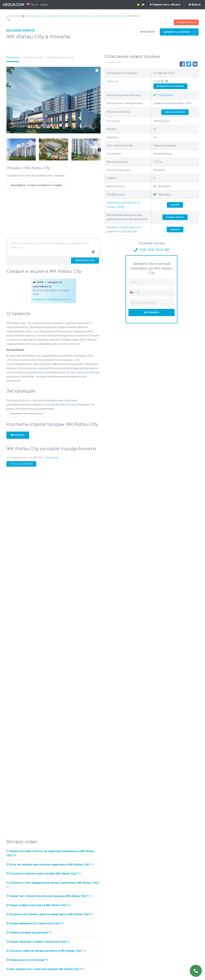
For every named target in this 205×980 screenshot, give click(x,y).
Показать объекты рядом (21, 464)
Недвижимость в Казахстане (44, 16)
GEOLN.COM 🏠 (16, 16)
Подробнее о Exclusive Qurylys (27, 414)
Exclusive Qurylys (21, 30)
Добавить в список (177, 32)
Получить (175, 205)
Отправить (152, 312)
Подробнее (163, 95)
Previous (8, 150)
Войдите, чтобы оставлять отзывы (37, 185)
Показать (18, 435)
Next (99, 150)
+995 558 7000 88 (152, 250)
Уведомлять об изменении (170, 86)
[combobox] (132, 292)
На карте (148, 32)
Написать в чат (85, 260)
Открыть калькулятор (175, 112)
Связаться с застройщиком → (52, 299)
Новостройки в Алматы (111, 16)
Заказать (175, 230)
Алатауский (51, 457)
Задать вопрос (175, 217)
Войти (194, 5)
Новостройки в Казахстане (79, 16)
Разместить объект (165, 5)
